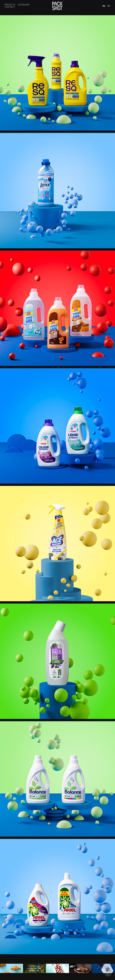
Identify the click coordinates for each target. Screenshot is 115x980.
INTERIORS (24, 5)
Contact (10, 7)
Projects (10, 5)
